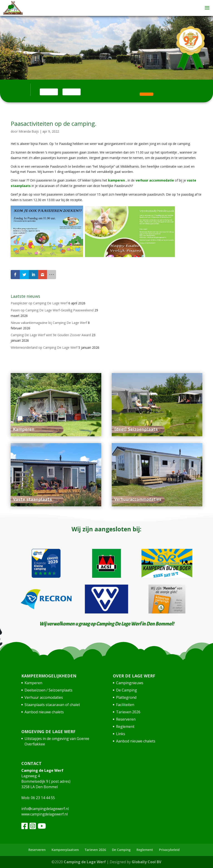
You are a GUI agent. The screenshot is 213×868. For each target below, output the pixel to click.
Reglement (125, 727)
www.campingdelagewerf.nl (45, 814)
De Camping (126, 690)
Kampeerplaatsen (65, 850)
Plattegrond (126, 697)
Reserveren (126, 719)
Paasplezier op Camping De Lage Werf (39, 303)
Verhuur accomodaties (44, 697)
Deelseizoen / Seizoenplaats (48, 690)
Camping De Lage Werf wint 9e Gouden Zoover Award (51, 335)
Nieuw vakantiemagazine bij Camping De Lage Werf (49, 323)
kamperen (116, 180)
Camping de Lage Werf (85, 862)
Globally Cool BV (146, 862)
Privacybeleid (169, 850)
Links (121, 734)
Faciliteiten (125, 705)
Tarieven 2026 (128, 712)
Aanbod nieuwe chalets (44, 712)
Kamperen (33, 683)
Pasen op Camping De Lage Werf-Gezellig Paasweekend (52, 310)
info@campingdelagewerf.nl (45, 809)
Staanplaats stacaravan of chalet (52, 705)
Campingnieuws (130, 683)
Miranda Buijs (29, 131)
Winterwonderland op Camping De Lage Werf (44, 347)
